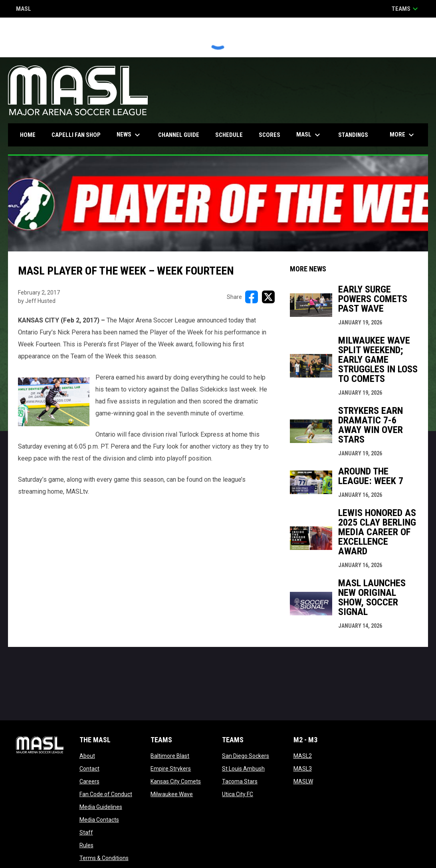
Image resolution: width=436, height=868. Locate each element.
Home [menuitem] (28, 135)
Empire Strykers (171, 769)
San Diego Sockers (246, 756)
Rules (86, 845)
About (87, 756)
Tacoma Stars (240, 781)
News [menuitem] (129, 135)
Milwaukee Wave (172, 794)
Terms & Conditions (104, 858)
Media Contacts (99, 820)
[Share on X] (268, 297)
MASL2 (303, 756)
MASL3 (303, 769)
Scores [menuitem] (270, 135)
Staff (86, 832)
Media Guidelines (101, 807)
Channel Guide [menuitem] (179, 135)
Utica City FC (238, 794)
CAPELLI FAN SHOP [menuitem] (79, 135)
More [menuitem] (403, 135)
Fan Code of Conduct (106, 794)
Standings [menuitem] (353, 135)
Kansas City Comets (176, 781)
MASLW (303, 781)
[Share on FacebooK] (252, 297)
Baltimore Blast (170, 756)
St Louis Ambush (243, 769)
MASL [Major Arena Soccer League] (24, 9)
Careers (89, 781)
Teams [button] (406, 9)
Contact (89, 769)
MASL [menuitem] (309, 135)
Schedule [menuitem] (229, 135)
